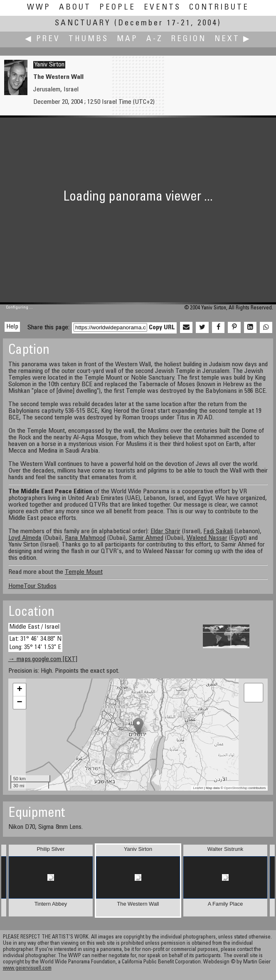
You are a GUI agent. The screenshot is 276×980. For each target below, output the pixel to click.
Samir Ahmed (146, 538)
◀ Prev (43, 39)
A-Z (155, 39)
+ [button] (20, 690)
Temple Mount (84, 572)
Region (189, 39)
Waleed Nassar (207, 538)
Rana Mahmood (85, 538)
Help (12, 327)
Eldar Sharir (165, 532)
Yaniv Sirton (49, 65)
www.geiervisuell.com (27, 969)
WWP (39, 8)
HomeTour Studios (32, 586)
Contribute (219, 8)
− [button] (20, 703)
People (117, 8)
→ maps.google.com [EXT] (43, 659)
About (75, 8)
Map (127, 39)
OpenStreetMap (236, 788)
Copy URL (162, 328)
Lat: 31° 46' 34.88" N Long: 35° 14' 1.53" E (35, 643)
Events (162, 8)
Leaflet (198, 788)
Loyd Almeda (25, 538)
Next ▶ (233, 39)
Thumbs (89, 39)
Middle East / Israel (34, 627)
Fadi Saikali (218, 532)
